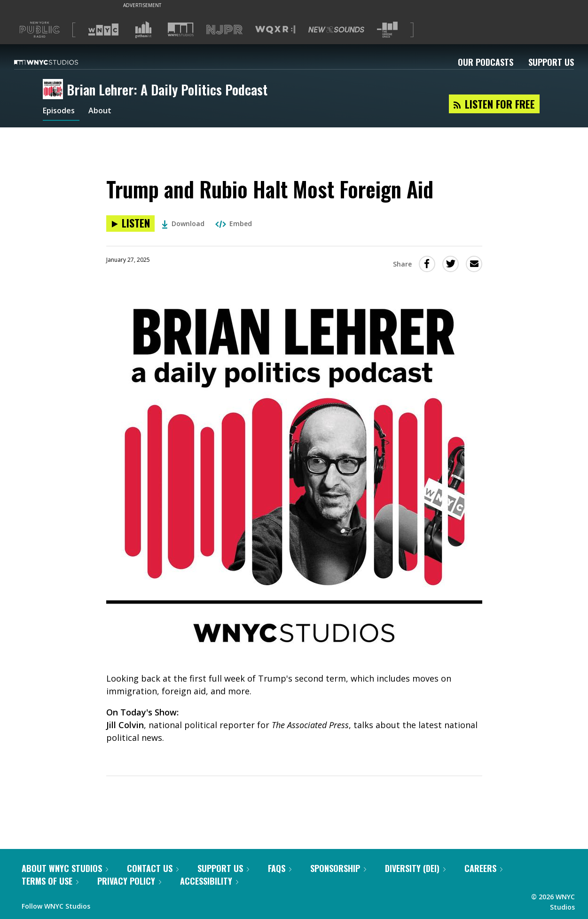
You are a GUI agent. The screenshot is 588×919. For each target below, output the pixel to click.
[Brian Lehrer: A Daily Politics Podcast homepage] (55, 90)
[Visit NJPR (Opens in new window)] (224, 30)
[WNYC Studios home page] (58, 62)
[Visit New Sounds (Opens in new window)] (336, 30)
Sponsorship (338, 868)
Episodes (61, 112)
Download (183, 224)
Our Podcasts (486, 62)
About (106, 112)
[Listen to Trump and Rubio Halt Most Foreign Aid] (130, 224)
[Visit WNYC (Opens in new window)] (103, 30)
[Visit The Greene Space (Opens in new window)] (387, 30)
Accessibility (209, 881)
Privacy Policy (129, 881)
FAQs (280, 868)
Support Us (551, 62)
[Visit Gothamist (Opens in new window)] (143, 30)
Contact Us (153, 868)
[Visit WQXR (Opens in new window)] (275, 30)
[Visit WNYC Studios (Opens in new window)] (181, 29)
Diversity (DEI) (415, 868)
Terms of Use (50, 881)
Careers (483, 868)
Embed (234, 224)
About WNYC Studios (65, 868)
